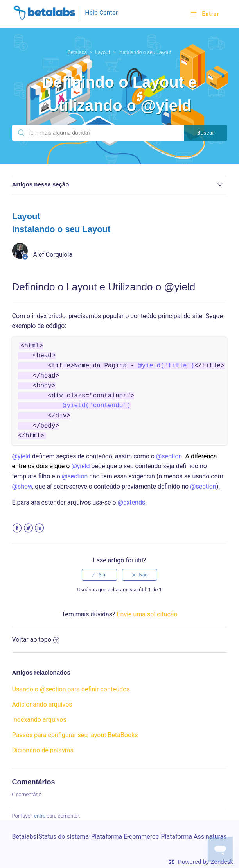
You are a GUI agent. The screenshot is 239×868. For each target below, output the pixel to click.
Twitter (28, 528)
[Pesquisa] (98, 133)
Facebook (17, 528)
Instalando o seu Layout (145, 52)
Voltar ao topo (36, 640)
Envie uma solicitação (147, 614)
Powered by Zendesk (206, 862)
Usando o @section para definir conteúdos (71, 689)
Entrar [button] (210, 14)
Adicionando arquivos (42, 704)
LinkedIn (39, 528)
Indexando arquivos (39, 720)
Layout (102, 52)
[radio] (99, 575)
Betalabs (77, 52)
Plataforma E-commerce (125, 837)
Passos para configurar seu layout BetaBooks (75, 735)
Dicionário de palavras (43, 750)
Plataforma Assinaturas (194, 837)
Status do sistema (64, 837)
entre (40, 816)
